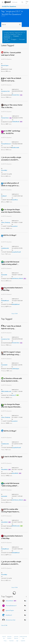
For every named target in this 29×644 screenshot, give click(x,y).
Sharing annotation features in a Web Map (12, 289)
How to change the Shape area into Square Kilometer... (11, 211)
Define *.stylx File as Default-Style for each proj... (11, 79)
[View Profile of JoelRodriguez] (15, 369)
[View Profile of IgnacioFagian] (5, 65)
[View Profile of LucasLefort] (15, 226)
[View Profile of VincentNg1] (4, 170)
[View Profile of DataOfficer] (15, 200)
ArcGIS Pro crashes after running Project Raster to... (11, 510)
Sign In (27, 2)
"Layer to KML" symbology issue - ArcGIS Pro (11, 132)
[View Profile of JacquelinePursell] (16, 252)
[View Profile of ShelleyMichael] (5, 301)
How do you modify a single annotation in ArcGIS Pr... (11, 159)
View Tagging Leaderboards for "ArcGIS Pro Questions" (14, 597)
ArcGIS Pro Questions (9, 6)
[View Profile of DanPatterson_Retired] (17, 278)
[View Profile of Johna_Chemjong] (6, 222)
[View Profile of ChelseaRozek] (16, 122)
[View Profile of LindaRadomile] (5, 248)
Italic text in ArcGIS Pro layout (12, 457)
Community (15, 2)
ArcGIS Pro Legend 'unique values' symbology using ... (11, 353)
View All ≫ (14, 314)
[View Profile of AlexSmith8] (4, 275)
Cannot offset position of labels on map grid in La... (10, 184)
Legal (17, 641)
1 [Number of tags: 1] (26, 606)
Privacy (5, 641)
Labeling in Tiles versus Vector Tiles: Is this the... (12, 106)
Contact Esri (23, 641)
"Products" (16, 36)
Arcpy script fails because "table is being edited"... (10, 263)
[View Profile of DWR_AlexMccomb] (6, 391)
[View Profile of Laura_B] (14, 395)
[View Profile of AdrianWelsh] (4, 469)
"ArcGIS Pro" (7, 36)
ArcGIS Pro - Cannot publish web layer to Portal (11, 54)
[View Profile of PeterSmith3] (4, 365)
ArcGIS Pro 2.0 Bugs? (9, 235)
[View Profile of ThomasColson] (16, 95)
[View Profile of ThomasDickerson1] (6, 144)
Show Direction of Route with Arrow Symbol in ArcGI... (12, 380)
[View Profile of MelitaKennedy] (16, 526)
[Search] (10, 25)
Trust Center (11, 641)
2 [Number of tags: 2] (26, 601)
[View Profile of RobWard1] (4, 196)
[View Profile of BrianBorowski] (15, 148)
